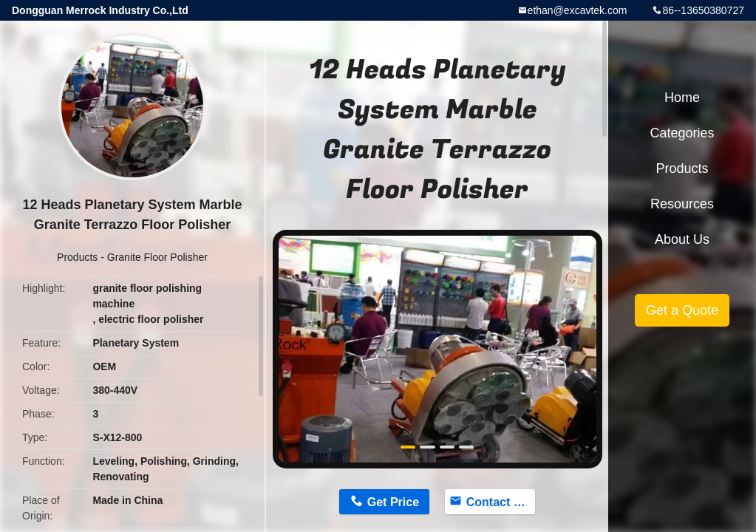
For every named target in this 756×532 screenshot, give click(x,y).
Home (682, 98)
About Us (682, 239)
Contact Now (501, 502)
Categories (682, 133)
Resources (682, 204)
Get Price (393, 502)
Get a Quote (682, 310)
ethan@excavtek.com (578, 10)
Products (77, 257)
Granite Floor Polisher (157, 257)
